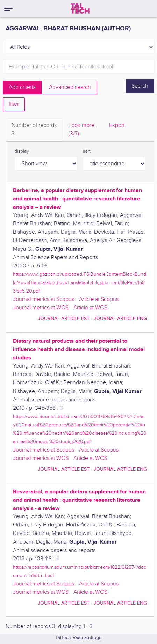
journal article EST (64, 319)
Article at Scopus (99, 299)
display (22, 151)
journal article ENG (120, 319)
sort (87, 151)
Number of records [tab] (34, 130)
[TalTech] (80, 8)
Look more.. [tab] (83, 130)
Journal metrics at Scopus (44, 299)
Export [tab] (117, 125)
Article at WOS (90, 308)
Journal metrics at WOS (41, 308)
